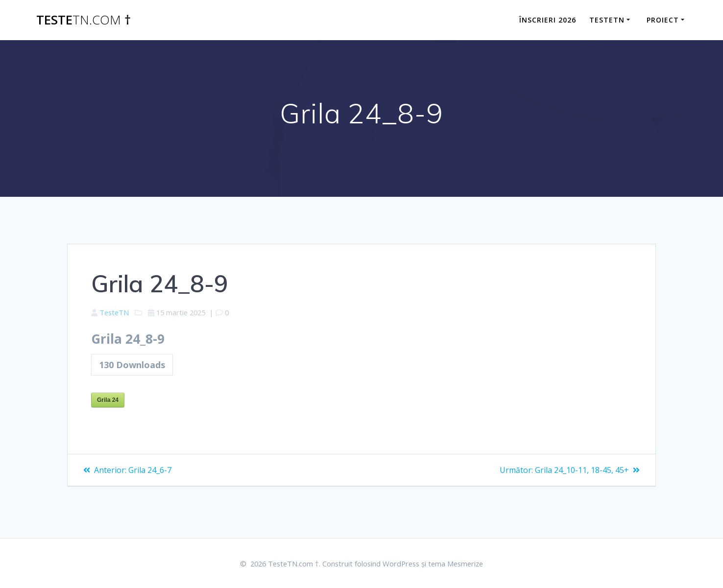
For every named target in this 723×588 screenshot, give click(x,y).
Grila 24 (108, 403)
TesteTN (116, 313)
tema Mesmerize (466, 563)
